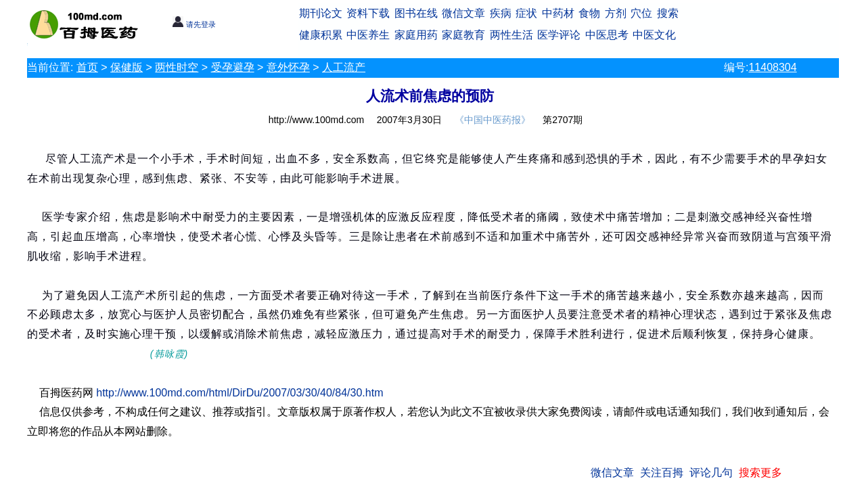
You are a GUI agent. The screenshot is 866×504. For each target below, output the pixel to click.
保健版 (127, 67)
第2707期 (563, 120)
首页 (87, 67)
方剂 (616, 13)
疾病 (501, 13)
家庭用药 (416, 35)
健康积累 (321, 35)
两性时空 (177, 67)
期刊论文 (321, 13)
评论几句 (711, 473)
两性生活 (511, 35)
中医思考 (607, 35)
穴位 (641, 13)
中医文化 (654, 35)
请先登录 (194, 24)
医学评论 (559, 35)
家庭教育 (463, 35)
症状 (526, 13)
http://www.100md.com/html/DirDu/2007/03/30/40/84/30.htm (240, 393)
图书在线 (416, 13)
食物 (589, 13)
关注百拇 (662, 473)
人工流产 (344, 67)
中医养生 (368, 35)
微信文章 (463, 13)
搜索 (668, 13)
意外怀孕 (288, 67)
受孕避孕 (233, 67)
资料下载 (368, 13)
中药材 (558, 13)
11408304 (772, 67)
